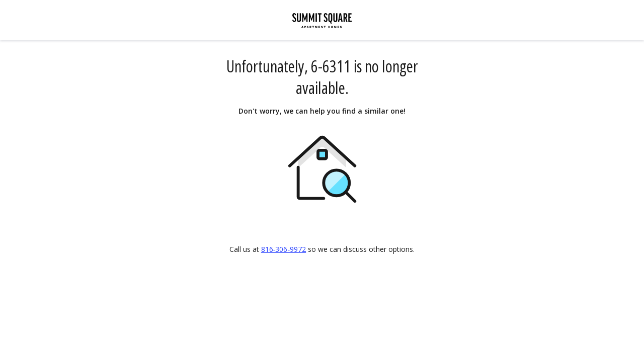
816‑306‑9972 (284, 249)
